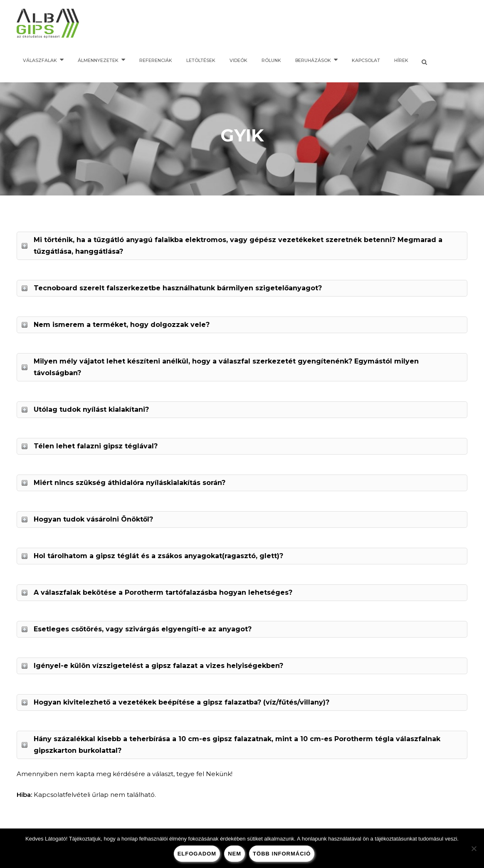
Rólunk (271, 61)
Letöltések (201, 61)
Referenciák (156, 61)
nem (235, 854)
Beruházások (313, 61)
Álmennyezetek (98, 61)
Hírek (401, 61)
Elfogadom (197, 854)
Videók (238, 61)
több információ (282, 854)
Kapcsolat (366, 61)
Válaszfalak (40, 61)
